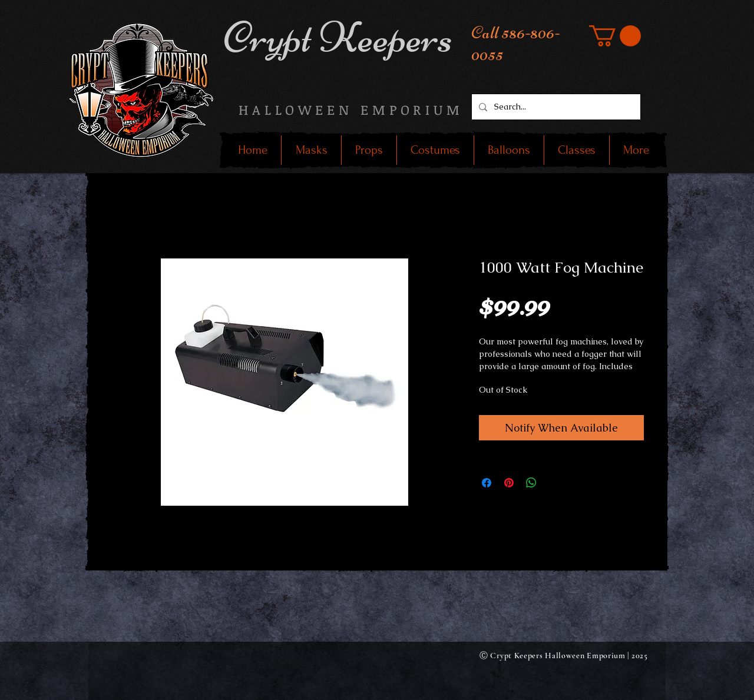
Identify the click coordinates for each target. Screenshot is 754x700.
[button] (615, 36)
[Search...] (555, 107)
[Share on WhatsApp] (531, 483)
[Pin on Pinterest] (509, 483)
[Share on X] (554, 483)
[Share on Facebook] (487, 483)
